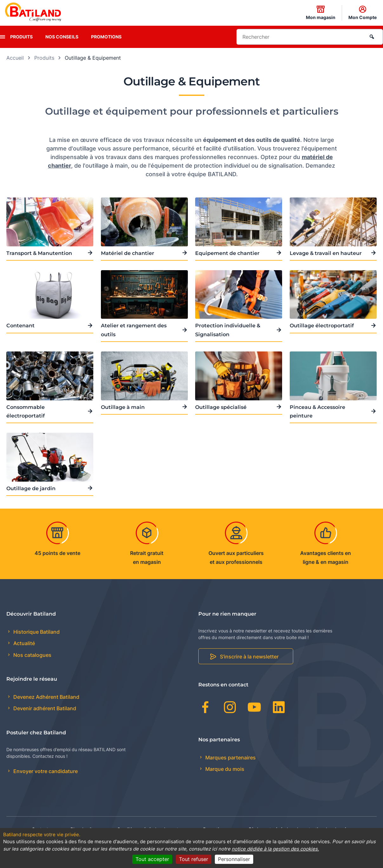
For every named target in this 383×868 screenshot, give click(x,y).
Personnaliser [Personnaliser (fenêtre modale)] (234, 859)
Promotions (106, 37)
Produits (21, 37)
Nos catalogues (32, 655)
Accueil (15, 58)
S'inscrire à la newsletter (249, 657)
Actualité (23, 643)
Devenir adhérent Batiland (44, 708)
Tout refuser (194, 859)
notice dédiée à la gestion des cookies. (275, 849)
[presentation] (3, 37)
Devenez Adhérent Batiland (46, 697)
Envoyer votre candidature (45, 771)
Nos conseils (62, 37)
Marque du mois (224, 769)
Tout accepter (152, 859)
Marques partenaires (230, 758)
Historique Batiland (36, 632)
